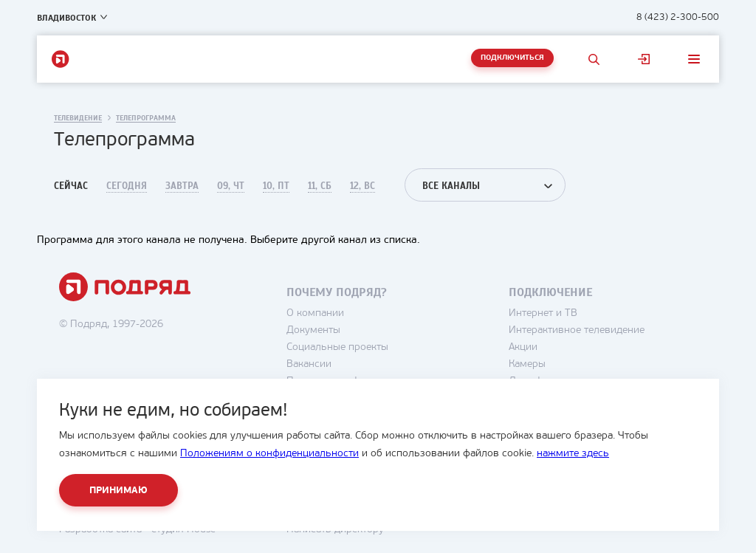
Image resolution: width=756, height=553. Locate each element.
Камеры (527, 364)
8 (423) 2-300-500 (678, 17)
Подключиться (512, 58)
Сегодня (127, 186)
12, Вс (362, 186)
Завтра (182, 186)
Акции (523, 347)
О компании (315, 313)
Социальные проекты (337, 347)
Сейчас (71, 186)
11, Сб (320, 186)
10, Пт (276, 186)
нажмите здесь (573, 454)
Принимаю (118, 491)
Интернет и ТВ (543, 313)
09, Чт (231, 186)
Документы (313, 330)
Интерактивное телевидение (577, 330)
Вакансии (309, 364)
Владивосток (66, 18)
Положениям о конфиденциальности (269, 454)
